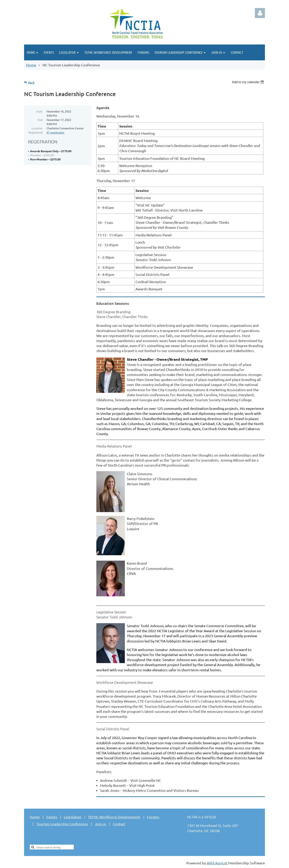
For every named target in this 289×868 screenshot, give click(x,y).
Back (31, 83)
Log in (260, 13)
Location (37, 128)
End (40, 120)
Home (31, 65)
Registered (36, 132)
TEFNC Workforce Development (114, 817)
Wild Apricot (217, 863)
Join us (100, 824)
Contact (119, 824)
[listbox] (248, 82)
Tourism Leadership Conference (62, 824)
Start (39, 111)
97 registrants (55, 132)
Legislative (73, 817)
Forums (153, 817)
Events (52, 817)
